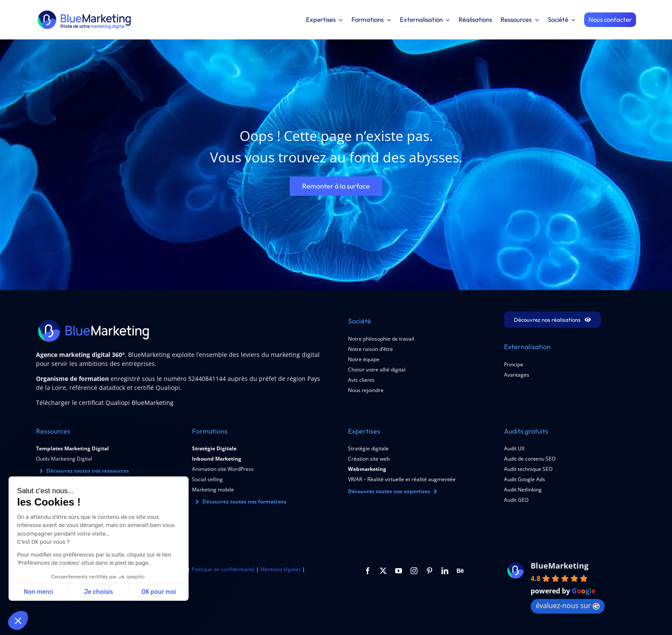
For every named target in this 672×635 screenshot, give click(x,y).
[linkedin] (445, 571)
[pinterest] (429, 571)
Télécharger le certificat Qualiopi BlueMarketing (105, 403)
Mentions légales (280, 569)
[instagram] (414, 571)
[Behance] (460, 571)
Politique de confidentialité (223, 569)
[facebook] (368, 571)
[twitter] (383, 571)
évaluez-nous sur (568, 605)
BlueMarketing (559, 566)
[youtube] (399, 571)
